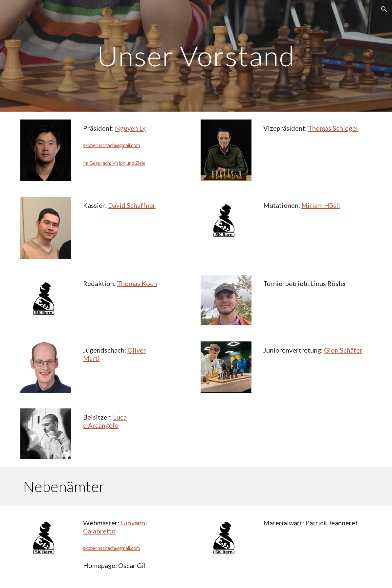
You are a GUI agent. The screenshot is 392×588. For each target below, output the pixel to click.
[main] (196, 56)
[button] (384, 9)
